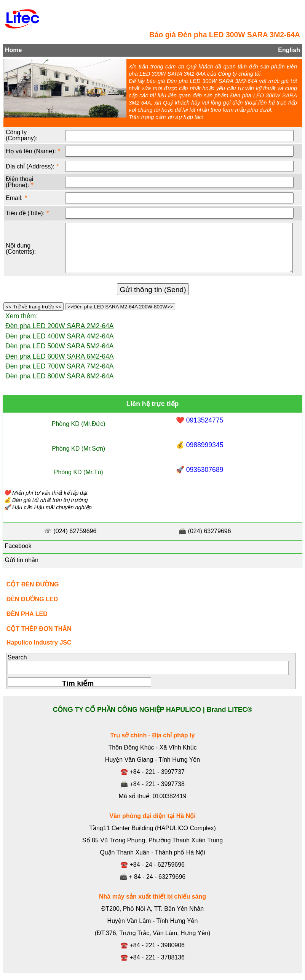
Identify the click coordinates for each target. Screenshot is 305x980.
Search (17, 657)
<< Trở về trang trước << (34, 307)
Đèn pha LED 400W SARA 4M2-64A (60, 336)
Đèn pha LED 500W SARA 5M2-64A (60, 346)
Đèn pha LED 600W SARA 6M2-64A (60, 356)
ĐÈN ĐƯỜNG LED (32, 599)
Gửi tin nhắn (21, 560)
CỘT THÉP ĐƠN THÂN (39, 629)
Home (13, 50)
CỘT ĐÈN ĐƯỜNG (33, 584)
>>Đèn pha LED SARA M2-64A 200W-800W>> (120, 307)
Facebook (17, 546)
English (289, 50)
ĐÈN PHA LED (27, 614)
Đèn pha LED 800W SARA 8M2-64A (60, 376)
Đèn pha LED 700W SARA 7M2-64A (60, 366)
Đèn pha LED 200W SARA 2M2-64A (60, 326)
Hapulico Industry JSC (39, 642)
